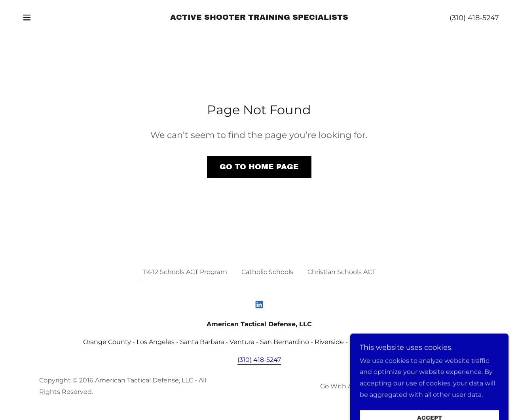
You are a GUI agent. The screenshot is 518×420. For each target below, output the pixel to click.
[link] (259, 18)
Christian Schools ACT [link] (342, 272)
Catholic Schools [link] (267, 272)
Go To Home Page (259, 167)
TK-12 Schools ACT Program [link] (185, 272)
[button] (27, 17)
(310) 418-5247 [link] (474, 18)
